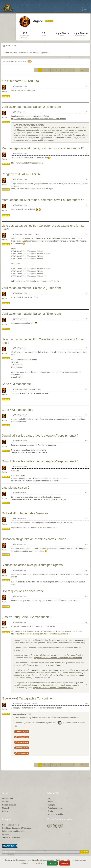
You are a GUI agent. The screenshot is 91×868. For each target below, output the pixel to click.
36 (82, 70)
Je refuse (65, 863)
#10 (86, 389)
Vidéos (51, 802)
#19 (86, 622)
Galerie (5, 811)
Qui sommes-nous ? (11, 825)
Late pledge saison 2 (16, 488)
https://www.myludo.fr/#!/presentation (27, 163)
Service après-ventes (11, 837)
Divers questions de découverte (23, 591)
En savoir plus (39, 863)
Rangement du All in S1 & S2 (21, 174)
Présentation (7, 799)
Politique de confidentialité (13, 831)
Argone (4, 92)
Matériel (5, 808)
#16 (86, 544)
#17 (86, 570)
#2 (87, 112)
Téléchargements (55, 808)
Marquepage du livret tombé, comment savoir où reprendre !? (43, 148)
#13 (86, 467)
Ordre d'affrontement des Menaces (25, 513)
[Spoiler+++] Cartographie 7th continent (28, 698)
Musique (51, 805)
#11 (86, 415)
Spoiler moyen (22, 732)
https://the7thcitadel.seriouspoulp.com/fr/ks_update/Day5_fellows (39, 119)
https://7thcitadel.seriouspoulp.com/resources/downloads (58, 658)
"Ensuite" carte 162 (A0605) (20, 81)
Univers (5, 802)
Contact (5, 834)
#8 (87, 319)
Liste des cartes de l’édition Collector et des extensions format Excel (43, 227)
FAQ (49, 799)
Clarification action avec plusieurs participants (32, 565)
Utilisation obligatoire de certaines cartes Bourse (34, 539)
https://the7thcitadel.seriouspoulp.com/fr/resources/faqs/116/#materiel (41, 634)
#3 (87, 154)
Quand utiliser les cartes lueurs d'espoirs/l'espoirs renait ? (40, 436)
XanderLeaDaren (19, 714)
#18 (86, 596)
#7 (87, 293)
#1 (87, 86)
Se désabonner (8, 855)
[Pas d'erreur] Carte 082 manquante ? (27, 617)
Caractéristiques (9, 805)
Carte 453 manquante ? (17, 384)
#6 (87, 234)
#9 (87, 348)
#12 (86, 441)
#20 (86, 704)
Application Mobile (55, 814)
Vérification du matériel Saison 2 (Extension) (31, 107)
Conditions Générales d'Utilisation (16, 828)
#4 (87, 179)
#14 (86, 493)
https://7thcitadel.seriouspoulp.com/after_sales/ (53, 688)
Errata (50, 811)
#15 (86, 518)
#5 (87, 205)
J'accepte (52, 863)
